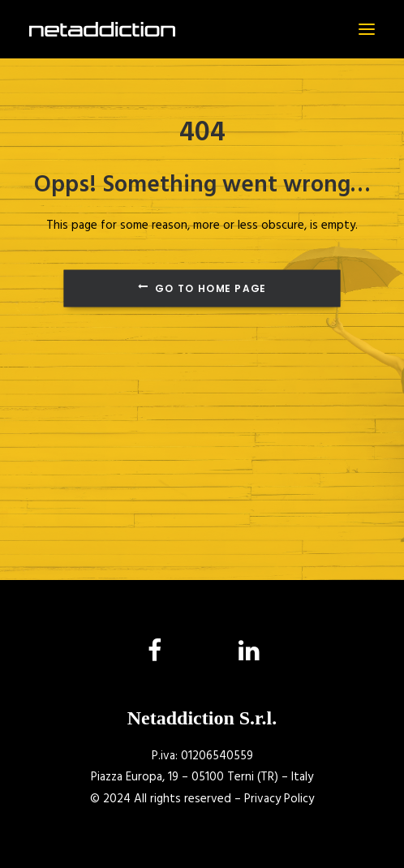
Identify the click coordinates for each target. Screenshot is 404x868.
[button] (367, 29)
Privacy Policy (279, 799)
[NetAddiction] (102, 29)
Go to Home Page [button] (202, 288)
